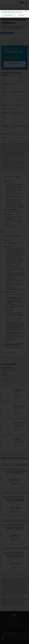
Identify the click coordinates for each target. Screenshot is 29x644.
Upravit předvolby (8, 15)
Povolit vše (21, 15)
